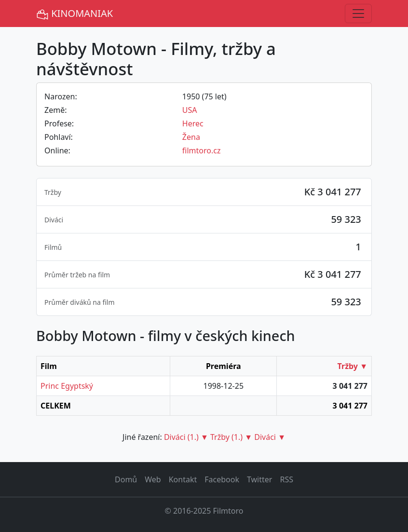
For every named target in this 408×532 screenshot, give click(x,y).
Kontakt (183, 479)
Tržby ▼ (353, 366)
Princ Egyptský (67, 386)
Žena (191, 137)
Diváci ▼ (270, 437)
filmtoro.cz (202, 150)
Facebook (222, 479)
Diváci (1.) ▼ (186, 437)
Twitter (259, 479)
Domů (126, 479)
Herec (193, 123)
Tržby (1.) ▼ (231, 437)
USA (190, 110)
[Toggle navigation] (358, 14)
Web (153, 479)
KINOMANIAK (75, 14)
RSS (286, 479)
